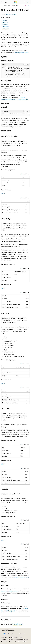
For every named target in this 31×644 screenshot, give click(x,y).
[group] (15, 72)
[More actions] (28, 6)
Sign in (28, 2)
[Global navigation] (2, 2)
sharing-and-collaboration (12, 5)
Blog (20, 637)
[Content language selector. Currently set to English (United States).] (8, 630)
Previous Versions (13, 637)
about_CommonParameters (21, 578)
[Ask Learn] (26, 6)
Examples (5, 24)
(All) (3, 194)
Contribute (4, 640)
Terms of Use (4, 642)
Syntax (5, 20)
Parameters (6, 26)
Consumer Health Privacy (21, 640)
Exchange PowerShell (11, 14)
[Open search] (24, 2)
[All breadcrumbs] (3, 6)
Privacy (10, 640)
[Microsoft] (15, 2)
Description (5, 22)
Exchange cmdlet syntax (22, 52)
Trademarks (12, 642)
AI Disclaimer (4, 637)
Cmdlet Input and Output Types (10, 591)
